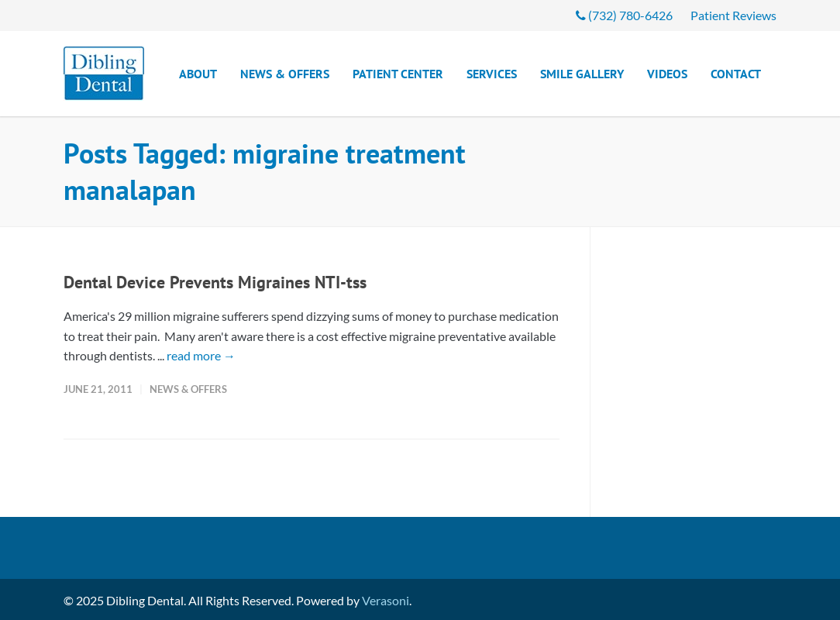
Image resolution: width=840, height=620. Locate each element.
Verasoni (386, 600)
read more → (201, 355)
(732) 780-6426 (624, 15)
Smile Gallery (582, 74)
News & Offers (285, 74)
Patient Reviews (733, 15)
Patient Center (398, 74)
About (198, 74)
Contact (736, 74)
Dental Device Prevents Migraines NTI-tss (215, 282)
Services (492, 74)
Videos (667, 74)
